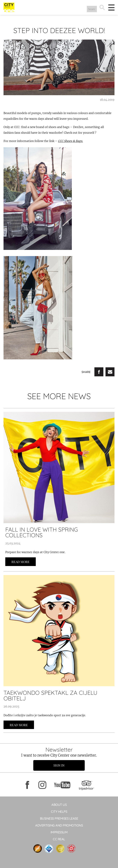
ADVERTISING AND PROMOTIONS (59, 825)
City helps (59, 812)
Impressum (59, 832)
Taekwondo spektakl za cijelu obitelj (50, 695)
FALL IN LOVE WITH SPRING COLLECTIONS (42, 532)
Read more (21, 562)
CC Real (59, 839)
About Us (59, 805)
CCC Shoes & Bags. (70, 141)
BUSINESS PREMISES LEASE (59, 818)
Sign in (59, 765)
